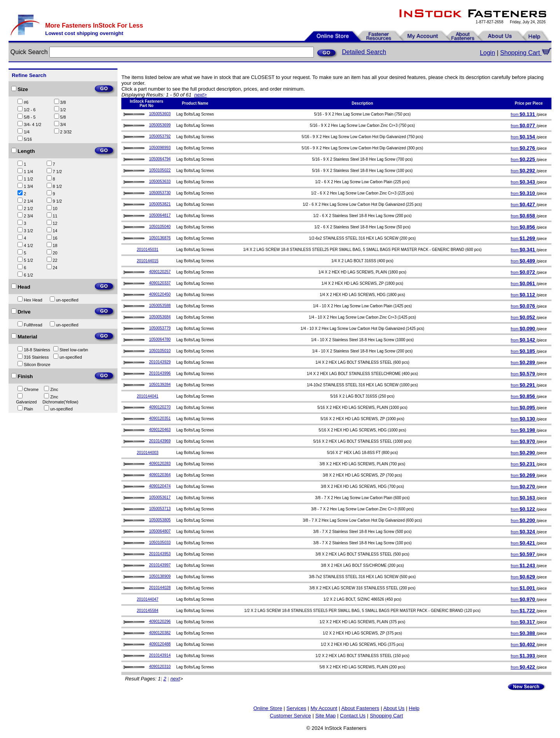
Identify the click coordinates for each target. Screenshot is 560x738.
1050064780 (160, 339)
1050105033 (160, 543)
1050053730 (160, 193)
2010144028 (160, 588)
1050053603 (160, 114)
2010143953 (160, 554)
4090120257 (160, 272)
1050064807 (160, 531)
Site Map (326, 716)
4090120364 (160, 475)
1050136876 (160, 238)
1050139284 (160, 385)
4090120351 (160, 418)
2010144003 (148, 453)
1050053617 (160, 497)
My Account (324, 708)
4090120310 (160, 667)
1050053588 (160, 306)
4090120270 (160, 407)
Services (296, 708)
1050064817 (160, 215)
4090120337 (160, 283)
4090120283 (160, 464)
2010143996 (160, 373)
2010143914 (160, 655)
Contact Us (353, 716)
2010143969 (160, 441)
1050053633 (160, 181)
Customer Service (290, 716)
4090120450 (160, 294)
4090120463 (160, 430)
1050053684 (160, 317)
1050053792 (160, 136)
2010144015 (148, 261)
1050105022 (160, 170)
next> (200, 95)
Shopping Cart (526, 53)
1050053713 (160, 509)
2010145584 (148, 611)
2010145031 (148, 250)
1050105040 (160, 227)
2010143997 (160, 565)
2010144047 (148, 599)
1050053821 (160, 204)
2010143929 (160, 362)
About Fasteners (360, 708)
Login (487, 53)
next (175, 679)
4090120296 (160, 621)
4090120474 (160, 486)
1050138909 (160, 576)
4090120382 (160, 633)
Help (414, 708)
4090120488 (160, 644)
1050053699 (160, 125)
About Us (394, 708)
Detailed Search (364, 52)
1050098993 (160, 148)
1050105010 (160, 351)
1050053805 (160, 520)
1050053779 (160, 328)
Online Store (268, 708)
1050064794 (160, 159)
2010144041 (148, 396)
